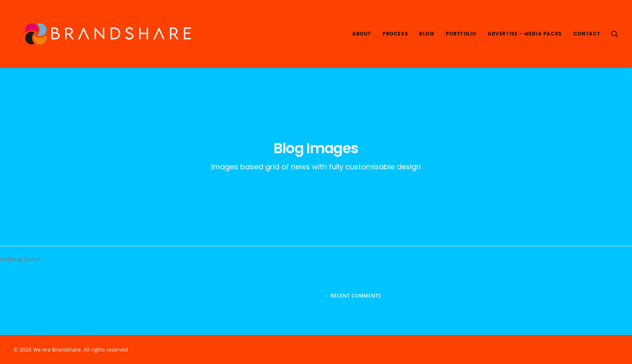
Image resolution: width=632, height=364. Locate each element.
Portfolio (461, 34)
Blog (427, 34)
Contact (587, 34)
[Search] (615, 34)
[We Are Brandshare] (105, 34)
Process (395, 34)
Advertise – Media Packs (525, 34)
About (362, 34)
